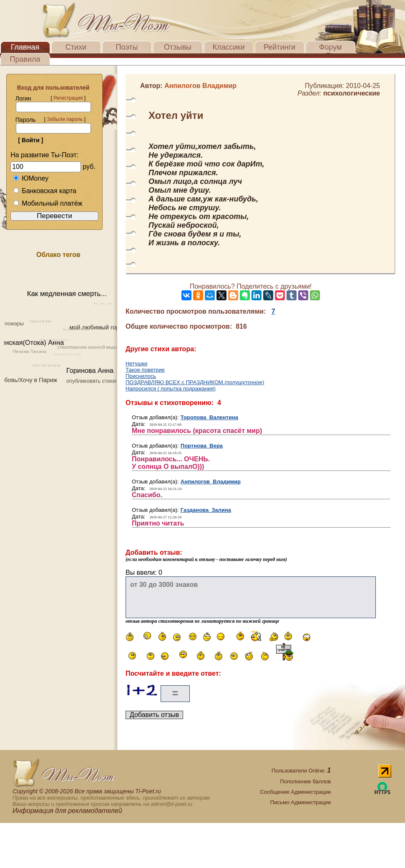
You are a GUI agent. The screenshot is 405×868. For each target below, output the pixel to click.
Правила (25, 59)
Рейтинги (279, 47)
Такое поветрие (145, 370)
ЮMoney (31, 178)
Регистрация (68, 98)
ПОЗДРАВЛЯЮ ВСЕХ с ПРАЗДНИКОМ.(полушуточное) (195, 382)
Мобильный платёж (48, 203)
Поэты (127, 47)
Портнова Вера (202, 446)
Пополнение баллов (306, 781)
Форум (331, 47)
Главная (25, 47)
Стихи (76, 47)
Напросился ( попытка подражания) (171, 389)
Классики (229, 47)
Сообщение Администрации (295, 792)
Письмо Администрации (301, 802)
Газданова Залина (206, 510)
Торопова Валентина (209, 417)
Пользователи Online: (301, 771)
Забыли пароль (65, 119)
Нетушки (136, 364)
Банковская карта (45, 191)
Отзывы (178, 47)
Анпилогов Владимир (211, 482)
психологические (352, 93)
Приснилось (141, 376)
